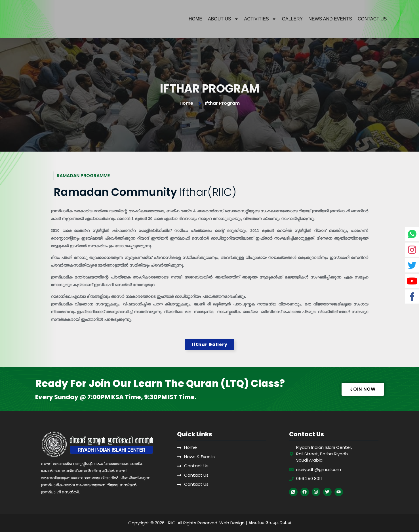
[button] (210, 345)
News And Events (330, 19)
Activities (260, 19)
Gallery (292, 19)
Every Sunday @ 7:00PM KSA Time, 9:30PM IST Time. (116, 397)
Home (195, 19)
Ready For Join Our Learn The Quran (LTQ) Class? (160, 384)
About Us (223, 19)
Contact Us (372, 19)
